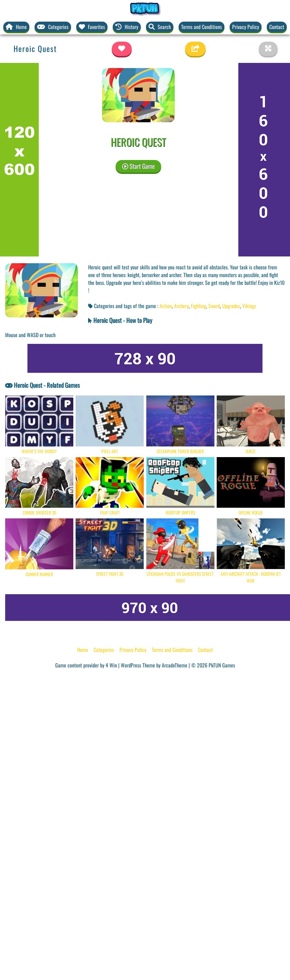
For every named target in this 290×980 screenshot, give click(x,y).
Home (83, 650)
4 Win (111, 665)
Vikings (249, 306)
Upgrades (231, 306)
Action (166, 306)
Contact (277, 27)
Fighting (198, 306)
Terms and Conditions (202, 27)
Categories (104, 650)
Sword (214, 306)
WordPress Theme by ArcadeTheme (154, 665)
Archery (181, 306)
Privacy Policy (246, 27)
